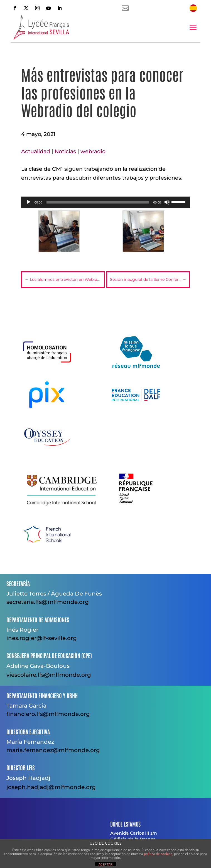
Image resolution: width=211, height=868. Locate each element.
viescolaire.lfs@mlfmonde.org (49, 675)
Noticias (65, 151)
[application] (105, 202)
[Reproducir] (28, 202)
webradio (93, 151)
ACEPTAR (105, 864)
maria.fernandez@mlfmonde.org (53, 750)
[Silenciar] (167, 202)
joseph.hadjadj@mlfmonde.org (51, 787)
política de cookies (158, 854)
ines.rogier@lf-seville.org (42, 638)
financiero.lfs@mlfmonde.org (48, 714)
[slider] (98, 202)
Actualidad (36, 151)
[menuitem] (193, 8)
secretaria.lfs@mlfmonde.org (48, 602)
